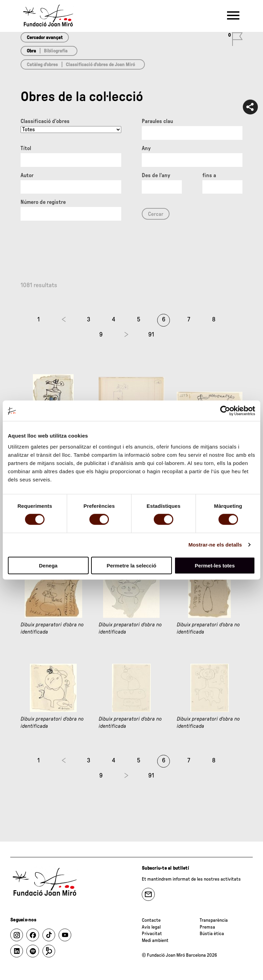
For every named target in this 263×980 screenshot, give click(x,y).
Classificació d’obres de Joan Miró (100, 65)
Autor (27, 175)
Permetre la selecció (131, 565)
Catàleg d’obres (42, 65)
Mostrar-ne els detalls (215, 545)
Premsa (207, 927)
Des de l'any (156, 175)
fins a (209, 175)
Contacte (151, 920)
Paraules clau (157, 121)
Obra (31, 51)
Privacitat (152, 934)
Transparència (214, 920)
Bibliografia (56, 51)
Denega (48, 565)
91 (151, 335)
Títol (26, 148)
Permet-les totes (215, 565)
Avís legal (151, 927)
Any (146, 148)
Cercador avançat (45, 38)
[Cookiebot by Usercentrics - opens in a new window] (225, 411)
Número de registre (43, 202)
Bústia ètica (212, 934)
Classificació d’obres (45, 121)
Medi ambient (155, 941)
